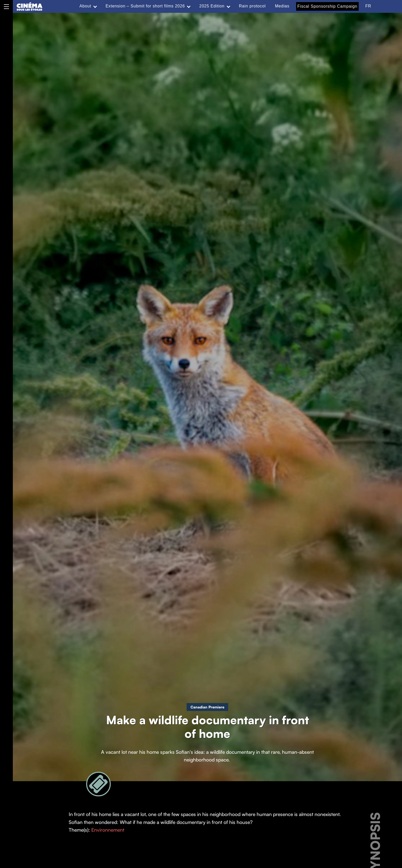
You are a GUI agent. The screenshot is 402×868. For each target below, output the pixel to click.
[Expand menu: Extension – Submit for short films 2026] (189, 6)
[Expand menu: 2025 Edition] (228, 6)
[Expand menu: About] (95, 6)
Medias (282, 6)
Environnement (108, 830)
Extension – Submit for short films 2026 (145, 6)
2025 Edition (212, 6)
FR (368, 6)
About (85, 6)
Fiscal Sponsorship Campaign (327, 6)
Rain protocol (252, 6)
